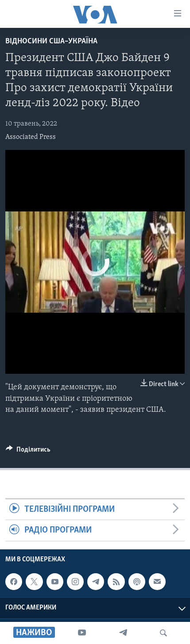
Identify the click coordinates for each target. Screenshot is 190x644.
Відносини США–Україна (51, 41)
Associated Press (31, 137)
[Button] (28, 452)
